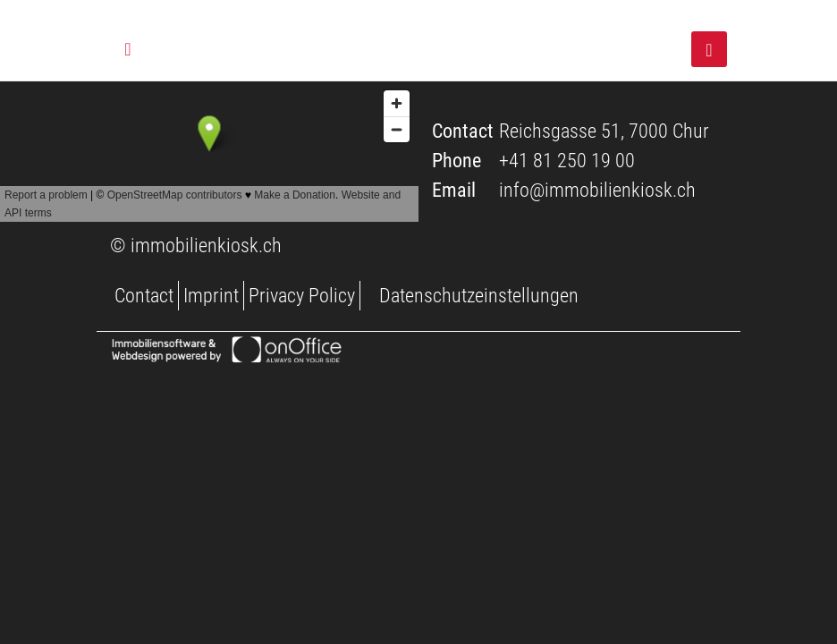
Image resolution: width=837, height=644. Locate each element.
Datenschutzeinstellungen (479, 296)
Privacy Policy (302, 296)
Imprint (211, 296)
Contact (144, 296)
